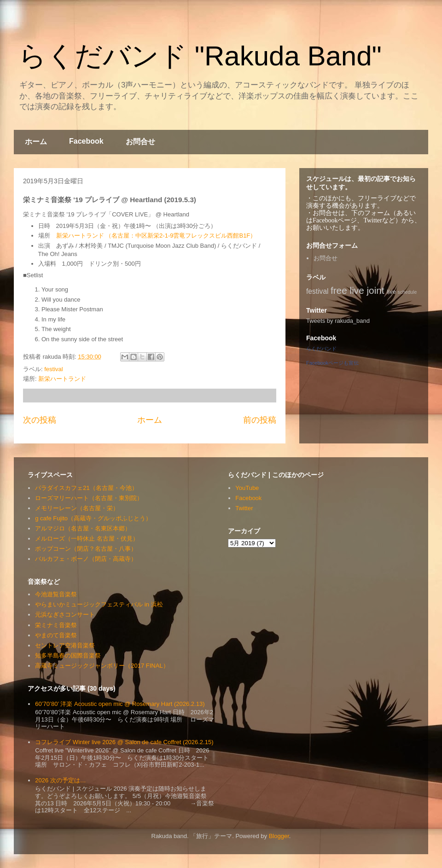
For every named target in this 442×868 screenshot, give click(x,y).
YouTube (247, 488)
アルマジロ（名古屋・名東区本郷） (83, 528)
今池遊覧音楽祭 (56, 594)
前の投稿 (260, 420)
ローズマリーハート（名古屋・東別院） (89, 498)
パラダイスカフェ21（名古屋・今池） (86, 488)
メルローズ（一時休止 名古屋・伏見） (87, 539)
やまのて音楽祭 (56, 635)
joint (376, 290)
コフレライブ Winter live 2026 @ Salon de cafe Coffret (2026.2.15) (124, 742)
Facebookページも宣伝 (332, 363)
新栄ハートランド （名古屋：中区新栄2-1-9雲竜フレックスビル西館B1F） (156, 236)
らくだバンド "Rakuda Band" (200, 56)
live (391, 292)
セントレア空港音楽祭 (65, 645)
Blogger (279, 836)
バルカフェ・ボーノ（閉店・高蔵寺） (86, 559)
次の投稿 (40, 420)
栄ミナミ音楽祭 (56, 625)
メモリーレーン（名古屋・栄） (77, 508)
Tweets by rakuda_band (338, 321)
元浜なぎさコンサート (65, 615)
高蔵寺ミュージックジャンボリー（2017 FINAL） (102, 666)
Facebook (86, 141)
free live (347, 290)
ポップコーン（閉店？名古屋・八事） (86, 549)
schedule (407, 292)
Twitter (244, 508)
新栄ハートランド (62, 379)
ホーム (36, 142)
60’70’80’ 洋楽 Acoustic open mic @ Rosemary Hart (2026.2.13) (120, 704)
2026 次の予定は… (61, 780)
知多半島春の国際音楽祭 (68, 655)
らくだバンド (321, 349)
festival (53, 369)
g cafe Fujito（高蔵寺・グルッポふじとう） (93, 518)
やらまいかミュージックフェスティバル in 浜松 (99, 604)
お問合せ (140, 142)
